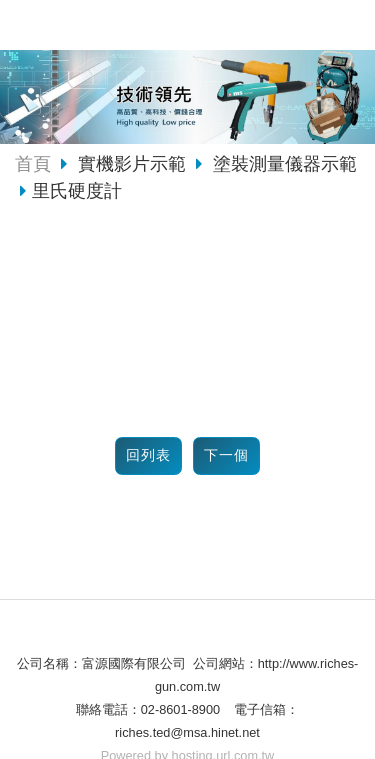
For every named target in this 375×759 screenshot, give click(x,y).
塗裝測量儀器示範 (282, 164)
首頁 (33, 164)
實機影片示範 (134, 164)
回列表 (148, 455)
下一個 (226, 455)
